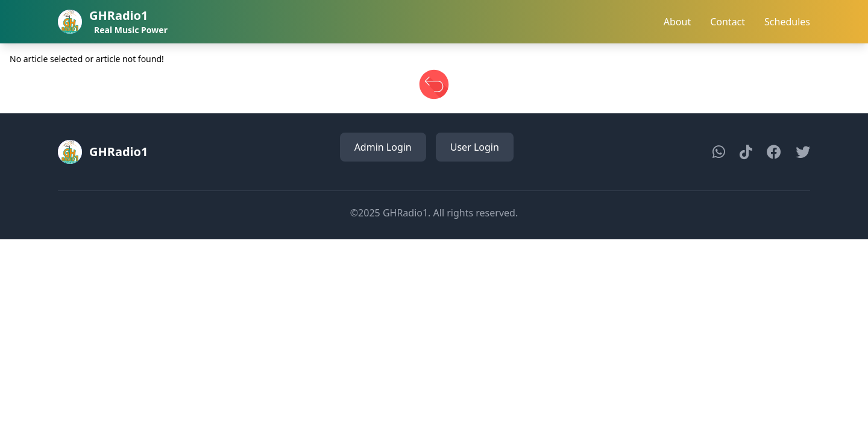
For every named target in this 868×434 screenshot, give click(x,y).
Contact (728, 22)
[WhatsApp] (719, 152)
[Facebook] (774, 152)
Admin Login (383, 147)
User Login (475, 147)
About (677, 22)
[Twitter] (803, 152)
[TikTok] (746, 152)
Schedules (787, 22)
